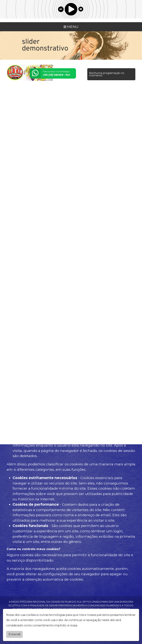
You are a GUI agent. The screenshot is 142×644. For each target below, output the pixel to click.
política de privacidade (94, 625)
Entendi (14, 634)
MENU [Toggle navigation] (71, 27)
